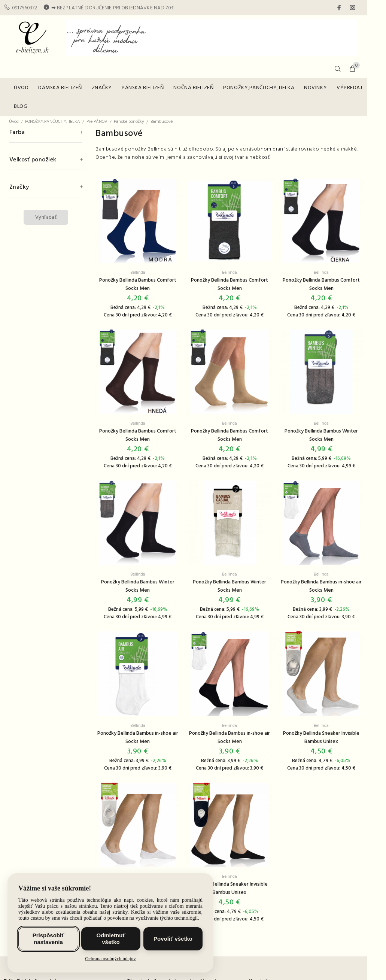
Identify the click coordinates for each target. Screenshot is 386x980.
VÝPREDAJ (349, 88)
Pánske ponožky (129, 122)
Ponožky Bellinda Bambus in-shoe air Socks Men (321, 586)
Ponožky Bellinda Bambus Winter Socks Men (321, 435)
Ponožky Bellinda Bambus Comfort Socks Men (138, 284)
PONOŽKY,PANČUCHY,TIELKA (259, 88)
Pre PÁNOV (97, 122)
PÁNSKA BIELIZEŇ (143, 88)
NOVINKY (315, 88)
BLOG (21, 107)
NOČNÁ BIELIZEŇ (193, 88)
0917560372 (25, 8)
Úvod (14, 122)
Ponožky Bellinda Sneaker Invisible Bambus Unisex (321, 738)
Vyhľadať (46, 217)
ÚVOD (21, 88)
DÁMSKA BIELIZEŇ (60, 88)
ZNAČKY (102, 88)
